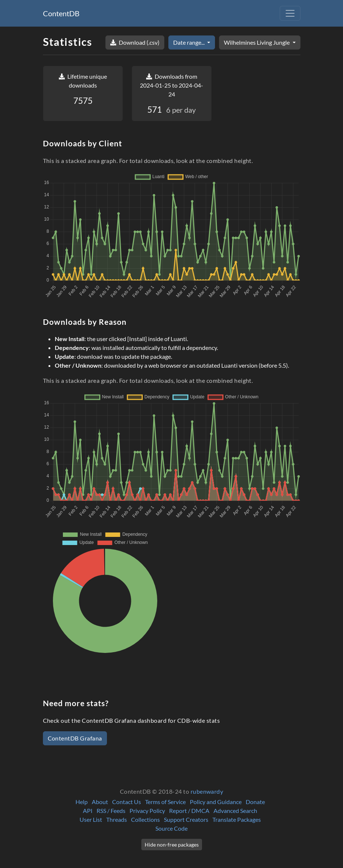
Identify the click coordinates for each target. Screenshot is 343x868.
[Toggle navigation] (290, 13)
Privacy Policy (147, 811)
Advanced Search (235, 811)
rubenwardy (207, 791)
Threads (117, 819)
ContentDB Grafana (75, 738)
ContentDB (61, 13)
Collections (145, 819)
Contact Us (127, 802)
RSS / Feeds (111, 811)
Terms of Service (165, 802)
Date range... (189, 42)
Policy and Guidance (216, 802)
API (88, 811)
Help (82, 802)
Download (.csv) (135, 42)
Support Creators (186, 819)
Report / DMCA (189, 811)
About (100, 802)
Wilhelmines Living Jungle (257, 42)
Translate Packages (237, 819)
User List (91, 819)
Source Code (171, 828)
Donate (255, 802)
